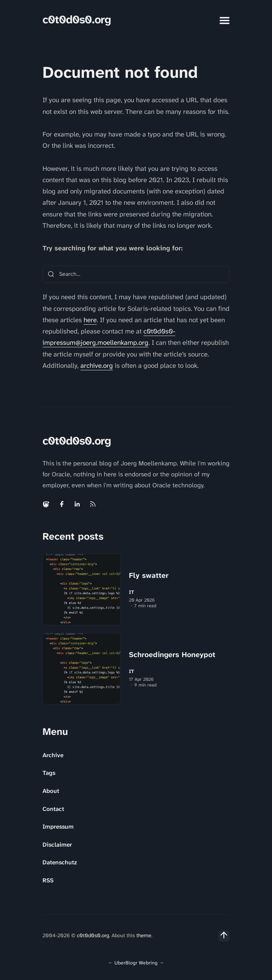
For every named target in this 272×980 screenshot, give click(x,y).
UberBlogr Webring (136, 963)
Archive (53, 755)
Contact (53, 809)
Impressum (58, 827)
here (90, 320)
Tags (49, 773)
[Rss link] (93, 504)
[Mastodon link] (47, 504)
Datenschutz (60, 862)
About (51, 791)
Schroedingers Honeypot (172, 655)
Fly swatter (149, 575)
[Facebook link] (62, 504)
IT (132, 592)
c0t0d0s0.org (77, 20)
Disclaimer (57, 845)
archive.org (97, 366)
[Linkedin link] (77, 504)
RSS (48, 880)
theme (144, 935)
